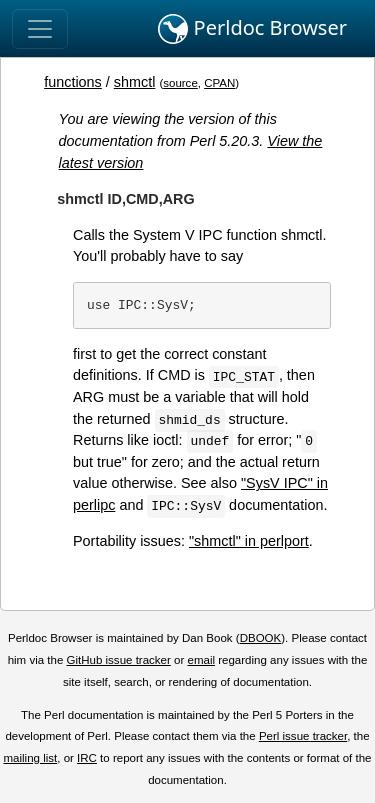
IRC (87, 758)
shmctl (135, 82)
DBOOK (261, 638)
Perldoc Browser (252, 29)
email (201, 660)
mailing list (30, 758)
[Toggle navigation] (40, 29)
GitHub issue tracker (119, 660)
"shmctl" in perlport (249, 541)
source (180, 83)
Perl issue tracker (303, 736)
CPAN (219, 83)
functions (73, 82)
